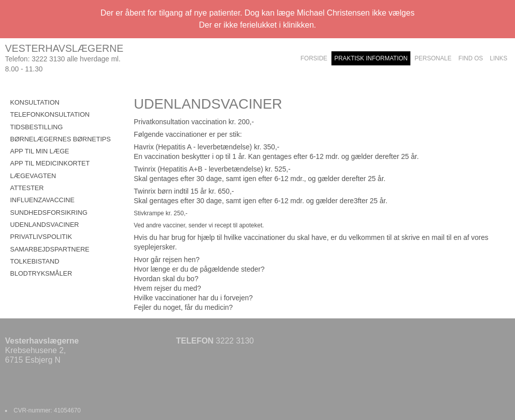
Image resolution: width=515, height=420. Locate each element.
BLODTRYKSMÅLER (41, 273)
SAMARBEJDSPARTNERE (50, 249)
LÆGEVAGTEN (33, 176)
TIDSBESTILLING (36, 127)
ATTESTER (27, 188)
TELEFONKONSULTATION (50, 114)
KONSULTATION (35, 102)
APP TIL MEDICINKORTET (50, 163)
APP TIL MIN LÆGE (40, 151)
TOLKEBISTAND (35, 261)
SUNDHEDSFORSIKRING (49, 213)
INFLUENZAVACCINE (42, 200)
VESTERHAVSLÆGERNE (64, 48)
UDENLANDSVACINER (45, 225)
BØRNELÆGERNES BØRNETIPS (60, 139)
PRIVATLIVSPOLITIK (41, 237)
